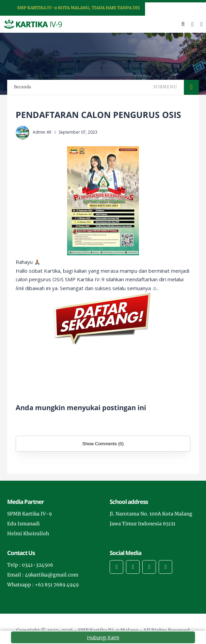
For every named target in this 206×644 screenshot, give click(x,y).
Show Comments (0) (103, 444)
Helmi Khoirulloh (28, 534)
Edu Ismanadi (23, 524)
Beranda (22, 87)
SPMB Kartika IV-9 (29, 514)
